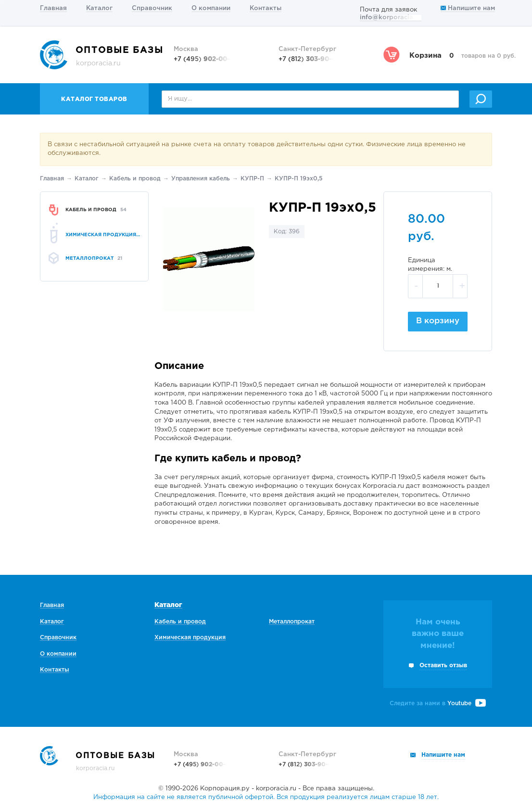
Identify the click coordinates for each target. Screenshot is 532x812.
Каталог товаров (94, 99)
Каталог (99, 8)
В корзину (438, 321)
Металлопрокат (292, 622)
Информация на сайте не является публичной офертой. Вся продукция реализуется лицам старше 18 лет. (266, 797)
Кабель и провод (135, 179)
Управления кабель (201, 179)
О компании (211, 8)
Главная (53, 8)
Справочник (152, 8)
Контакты (266, 8)
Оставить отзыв (443, 666)
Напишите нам (468, 8)
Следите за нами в (438, 704)
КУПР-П (252, 179)
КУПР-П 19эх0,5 (298, 179)
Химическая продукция (190, 638)
